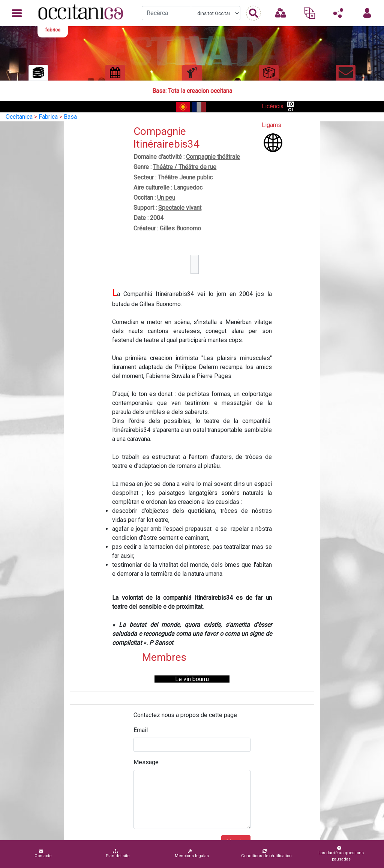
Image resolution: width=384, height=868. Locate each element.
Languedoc (188, 187)
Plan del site (118, 854)
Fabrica (48, 117)
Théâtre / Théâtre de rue (185, 167)
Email (141, 730)
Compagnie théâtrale (213, 157)
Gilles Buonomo (180, 228)
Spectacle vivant (180, 208)
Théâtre (168, 177)
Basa (70, 117)
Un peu (166, 198)
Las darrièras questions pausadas (340, 854)
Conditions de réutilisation (266, 854)
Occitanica (19, 117)
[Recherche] (166, 13)
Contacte (43, 854)
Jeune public (196, 177)
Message (146, 762)
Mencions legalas (192, 854)
